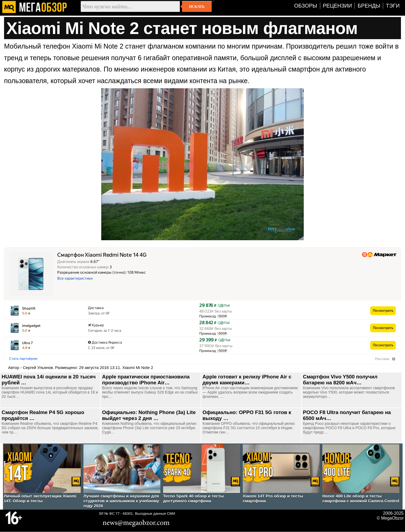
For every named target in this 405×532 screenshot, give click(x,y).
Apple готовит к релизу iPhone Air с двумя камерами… (247, 380)
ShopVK (29, 308)
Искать (197, 6)
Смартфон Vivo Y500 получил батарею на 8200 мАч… (340, 380)
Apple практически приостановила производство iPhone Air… (146, 380)
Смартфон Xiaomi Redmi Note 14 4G (102, 255)
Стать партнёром (23, 359)
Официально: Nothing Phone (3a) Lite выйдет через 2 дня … (149, 415)
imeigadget (31, 326)
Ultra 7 (27, 343)
